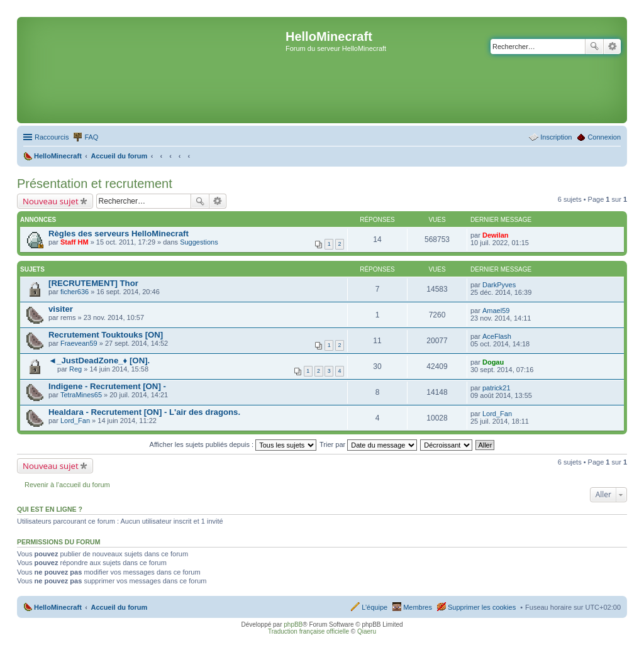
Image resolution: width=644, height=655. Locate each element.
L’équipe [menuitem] (375, 607)
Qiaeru (367, 631)
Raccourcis (52, 137)
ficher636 (75, 292)
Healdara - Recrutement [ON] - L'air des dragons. (144, 412)
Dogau (493, 362)
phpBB (293, 625)
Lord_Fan (75, 421)
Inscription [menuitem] (556, 137)
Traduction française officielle (308, 631)
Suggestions (199, 242)
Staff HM (75, 242)
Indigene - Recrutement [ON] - (107, 386)
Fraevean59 (79, 343)
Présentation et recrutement (95, 184)
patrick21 (497, 388)
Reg (75, 369)
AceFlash (497, 336)
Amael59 (496, 311)
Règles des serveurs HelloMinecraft (119, 234)
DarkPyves (499, 285)
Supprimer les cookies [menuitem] (482, 607)
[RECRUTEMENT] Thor (93, 283)
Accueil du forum (119, 607)
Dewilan (496, 235)
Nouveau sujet (51, 201)
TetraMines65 (81, 395)
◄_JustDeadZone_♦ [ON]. (99, 361)
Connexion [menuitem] (604, 137)
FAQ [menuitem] (91, 137)
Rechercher (594, 47)
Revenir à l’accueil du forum (67, 485)
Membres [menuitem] (418, 607)
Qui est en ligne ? (50, 509)
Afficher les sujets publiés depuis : (233, 444)
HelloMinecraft (58, 607)
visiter (61, 309)
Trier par (368, 444)
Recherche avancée (612, 47)
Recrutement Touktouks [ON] (106, 335)
